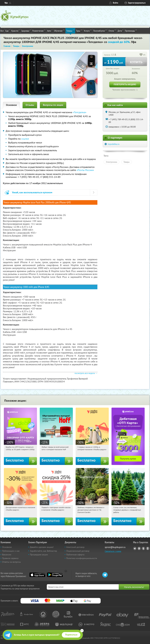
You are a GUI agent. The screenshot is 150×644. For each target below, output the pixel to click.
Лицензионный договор (78, 551)
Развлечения (39, 31)
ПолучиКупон (100, 31)
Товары (70, 31)
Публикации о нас (11, 551)
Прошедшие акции (39, 555)
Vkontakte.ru (139, 548)
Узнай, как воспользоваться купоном (32, 192)
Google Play (55, 575)
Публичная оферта (75, 555)
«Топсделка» (80, 112)
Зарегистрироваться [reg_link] (137, 3)
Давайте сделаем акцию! (42, 547)
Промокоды (131, 31)
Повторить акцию (125, 84)
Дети (120, 31)
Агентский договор (75, 547)
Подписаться (71, 635)
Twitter (143, 548)
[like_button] (141, 55)
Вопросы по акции (53, 105)
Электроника (111, 162)
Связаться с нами (113, 551)
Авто (50, 31)
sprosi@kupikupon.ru (115, 547)
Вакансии (7, 555)
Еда (8, 31)
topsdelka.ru (114, 144)
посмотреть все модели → (86, 373)
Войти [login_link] (115, 3)
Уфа (6, 3)
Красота (15, 31)
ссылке (25, 139)
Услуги (88, 31)
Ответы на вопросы (11, 562)
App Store (37, 575)
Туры (79, 31)
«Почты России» (85, 170)
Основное (11, 105)
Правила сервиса (10, 558)
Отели (112, 31)
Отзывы (30, 105)
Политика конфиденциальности (82, 558)
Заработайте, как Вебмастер (43, 551)
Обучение (59, 31)
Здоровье (26, 31)
